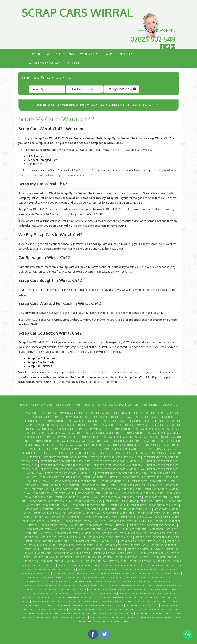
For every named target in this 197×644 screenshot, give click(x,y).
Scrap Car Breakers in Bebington (116, 581)
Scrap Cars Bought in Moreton (60, 485)
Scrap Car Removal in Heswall (72, 553)
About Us (126, 54)
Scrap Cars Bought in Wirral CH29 (121, 489)
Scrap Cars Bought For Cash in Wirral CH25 (128, 425)
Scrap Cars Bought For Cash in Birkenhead (102, 413)
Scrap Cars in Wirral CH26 (135, 509)
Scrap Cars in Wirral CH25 (101, 509)
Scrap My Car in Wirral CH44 (112, 622)
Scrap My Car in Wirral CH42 (154, 613)
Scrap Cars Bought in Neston (100, 485)
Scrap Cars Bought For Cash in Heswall (109, 417)
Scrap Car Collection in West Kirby (63, 525)
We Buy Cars (89, 54)
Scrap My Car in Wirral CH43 (108, 618)
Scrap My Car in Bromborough (63, 605)
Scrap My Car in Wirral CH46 (79, 613)
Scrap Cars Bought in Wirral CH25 (141, 485)
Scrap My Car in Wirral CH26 (124, 609)
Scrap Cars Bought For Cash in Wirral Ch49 (94, 433)
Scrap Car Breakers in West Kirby (87, 577)
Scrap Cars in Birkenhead (121, 501)
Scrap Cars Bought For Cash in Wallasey (49, 413)
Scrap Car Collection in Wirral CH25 (77, 533)
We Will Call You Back (44, 63)
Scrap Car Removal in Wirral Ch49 (79, 565)
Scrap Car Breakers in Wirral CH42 (50, 593)
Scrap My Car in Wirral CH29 (41, 613)
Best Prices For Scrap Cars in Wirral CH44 (123, 473)
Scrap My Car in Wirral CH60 (145, 618)
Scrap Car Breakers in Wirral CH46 (110, 589)
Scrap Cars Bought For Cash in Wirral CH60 (59, 441)
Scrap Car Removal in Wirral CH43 (99, 569)
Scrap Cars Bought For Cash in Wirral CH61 (114, 441)
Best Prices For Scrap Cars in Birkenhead (117, 445)
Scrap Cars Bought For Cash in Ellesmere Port (73, 421)
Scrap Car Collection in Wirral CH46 (110, 537)
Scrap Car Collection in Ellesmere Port (51, 529)
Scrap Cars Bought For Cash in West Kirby (57, 417)
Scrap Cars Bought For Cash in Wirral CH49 (106, 437)
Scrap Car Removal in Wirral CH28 (106, 561)
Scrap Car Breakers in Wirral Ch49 (156, 589)
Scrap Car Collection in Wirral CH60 (80, 545)
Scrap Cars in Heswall (56, 505)
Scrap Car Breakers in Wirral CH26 (130, 585)
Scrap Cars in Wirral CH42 (154, 513)
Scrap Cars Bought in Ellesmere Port (124, 481)
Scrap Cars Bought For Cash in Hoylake (155, 413)
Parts (109, 54)
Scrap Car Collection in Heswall (107, 525)
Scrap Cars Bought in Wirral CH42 (98, 493)
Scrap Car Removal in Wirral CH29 (150, 561)
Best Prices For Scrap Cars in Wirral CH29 (119, 461)
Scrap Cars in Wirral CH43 (102, 517)
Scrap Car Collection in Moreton (143, 529)
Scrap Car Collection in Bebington (99, 529)
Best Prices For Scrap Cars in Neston (65, 457)
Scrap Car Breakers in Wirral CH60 (77, 597)
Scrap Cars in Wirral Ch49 (119, 513)
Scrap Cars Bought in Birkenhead (60, 477)
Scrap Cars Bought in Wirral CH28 (76, 489)
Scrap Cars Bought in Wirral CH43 (76, 497)
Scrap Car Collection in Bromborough (153, 525)
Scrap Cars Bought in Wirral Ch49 (54, 493)
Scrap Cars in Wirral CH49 (67, 517)
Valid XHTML (170, 405)
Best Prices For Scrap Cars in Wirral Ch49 (65, 465)
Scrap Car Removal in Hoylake (145, 549)
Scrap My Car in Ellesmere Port (104, 605)
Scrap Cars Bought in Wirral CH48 (143, 493)
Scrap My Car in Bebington (142, 605)
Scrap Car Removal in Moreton (94, 557)
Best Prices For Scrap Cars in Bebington (124, 453)
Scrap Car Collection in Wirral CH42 (48, 541)
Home (34, 54)
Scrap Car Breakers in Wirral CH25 (85, 585)
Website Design (150, 405)
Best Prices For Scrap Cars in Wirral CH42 (119, 465)
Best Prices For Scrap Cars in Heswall (115, 449)
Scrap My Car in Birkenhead (83, 601)
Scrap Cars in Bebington (164, 505)
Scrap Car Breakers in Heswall (129, 577)
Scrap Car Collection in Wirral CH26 (124, 533)
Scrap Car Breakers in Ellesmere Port (70, 581)
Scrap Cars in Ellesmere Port (128, 505)
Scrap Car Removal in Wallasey (62, 549)
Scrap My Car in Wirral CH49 (70, 618)
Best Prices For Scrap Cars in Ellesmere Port (70, 453)
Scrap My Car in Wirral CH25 (86, 609)
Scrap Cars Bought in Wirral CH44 (51, 501)
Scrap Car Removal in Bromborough (116, 553)
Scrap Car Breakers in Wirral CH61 (121, 597)
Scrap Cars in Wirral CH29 (49, 513)
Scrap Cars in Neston (69, 509)
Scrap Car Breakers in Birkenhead (160, 573)
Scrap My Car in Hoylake (117, 601)
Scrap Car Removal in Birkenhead (104, 549)
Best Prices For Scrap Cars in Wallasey (66, 445)
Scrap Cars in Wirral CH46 (84, 513)
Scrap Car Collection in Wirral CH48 (95, 541)
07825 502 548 (153, 39)
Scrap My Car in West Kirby (151, 601)
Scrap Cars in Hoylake (153, 501)
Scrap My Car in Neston (52, 609)
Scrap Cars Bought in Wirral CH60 (121, 497)
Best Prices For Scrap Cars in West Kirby (65, 449)
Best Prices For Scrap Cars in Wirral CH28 (66, 461)
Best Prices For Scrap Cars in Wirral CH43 (119, 469)
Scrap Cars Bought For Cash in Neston (75, 425)
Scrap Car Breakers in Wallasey (117, 573)
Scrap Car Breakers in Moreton (158, 581)
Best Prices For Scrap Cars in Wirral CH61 (70, 473)
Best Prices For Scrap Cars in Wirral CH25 (115, 457)
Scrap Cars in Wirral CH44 (47, 521)
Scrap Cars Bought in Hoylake (102, 477)
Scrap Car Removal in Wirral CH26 (61, 561)
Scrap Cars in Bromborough (90, 505)
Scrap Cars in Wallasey (88, 501)
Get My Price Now (121, 89)
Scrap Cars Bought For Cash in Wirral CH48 (50, 437)
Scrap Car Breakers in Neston (42, 585)
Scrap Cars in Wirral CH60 (136, 517)
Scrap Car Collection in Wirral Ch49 (157, 537)
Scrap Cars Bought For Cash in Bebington (129, 421)
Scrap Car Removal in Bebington (53, 557)
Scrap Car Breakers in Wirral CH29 (65, 589)
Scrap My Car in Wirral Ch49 (116, 613)
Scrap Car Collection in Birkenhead (131, 521)
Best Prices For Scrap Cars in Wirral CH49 (66, 469)
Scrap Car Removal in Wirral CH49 (55, 569)
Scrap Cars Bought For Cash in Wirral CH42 (150, 433)
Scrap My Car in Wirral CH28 (161, 609)
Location (74, 63)
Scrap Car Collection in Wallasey (86, 521)
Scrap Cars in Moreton (39, 509)
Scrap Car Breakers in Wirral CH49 (140, 593)
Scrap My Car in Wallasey (48, 601)
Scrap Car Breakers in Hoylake (46, 577)
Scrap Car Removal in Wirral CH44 (74, 573)
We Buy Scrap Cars (60, 54)
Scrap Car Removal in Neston (133, 557)
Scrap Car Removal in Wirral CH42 (123, 565)
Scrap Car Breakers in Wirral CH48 (95, 593)
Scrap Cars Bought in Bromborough (76, 481)
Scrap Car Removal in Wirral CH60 (143, 569)
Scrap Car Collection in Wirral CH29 (63, 537)
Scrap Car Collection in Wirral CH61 (127, 545)
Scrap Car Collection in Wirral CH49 (142, 541)
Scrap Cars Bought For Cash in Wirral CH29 (138, 429)
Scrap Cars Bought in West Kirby (143, 477)
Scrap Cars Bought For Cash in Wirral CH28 (82, 429)
